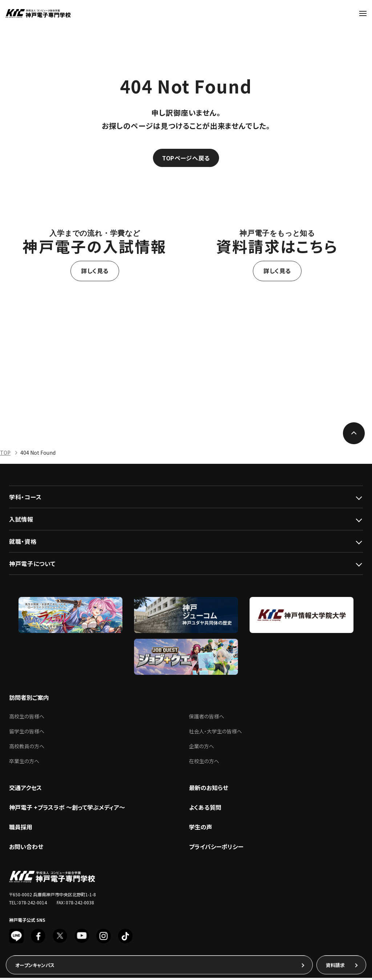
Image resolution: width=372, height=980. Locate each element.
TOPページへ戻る (186, 159)
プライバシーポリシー (216, 849)
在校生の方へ (204, 763)
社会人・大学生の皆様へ (215, 733)
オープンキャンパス (35, 965)
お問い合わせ (26, 849)
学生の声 (201, 829)
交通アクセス (25, 790)
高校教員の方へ (27, 748)
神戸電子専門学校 (38, 13)
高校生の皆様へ (27, 718)
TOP (5, 455)
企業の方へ (201, 748)
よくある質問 (205, 809)
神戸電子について (32, 566)
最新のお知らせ (209, 790)
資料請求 (335, 965)
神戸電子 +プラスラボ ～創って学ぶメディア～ (67, 809)
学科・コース (25, 499)
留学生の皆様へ (27, 733)
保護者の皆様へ (207, 718)
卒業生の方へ (24, 763)
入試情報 (21, 521)
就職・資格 (23, 543)
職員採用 (21, 829)
